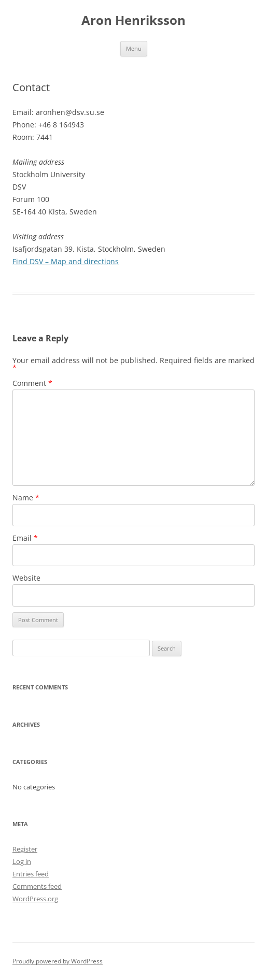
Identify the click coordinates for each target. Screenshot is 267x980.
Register (25, 849)
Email (25, 538)
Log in (22, 861)
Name (26, 498)
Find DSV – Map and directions (66, 261)
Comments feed (37, 886)
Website (26, 578)
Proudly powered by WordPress (58, 961)
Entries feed (31, 874)
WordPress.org (35, 899)
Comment (32, 383)
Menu (134, 48)
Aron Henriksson (133, 20)
